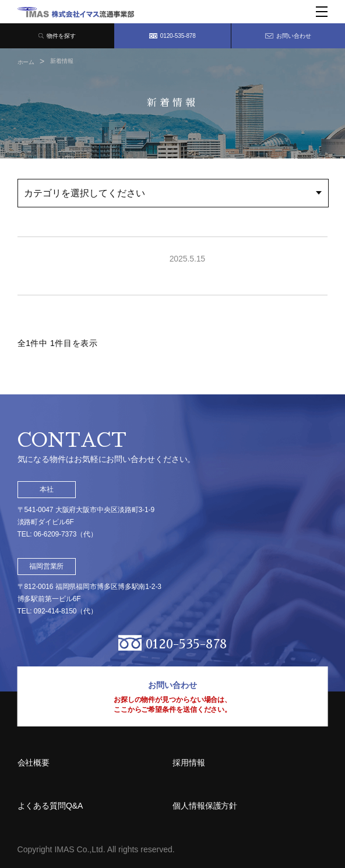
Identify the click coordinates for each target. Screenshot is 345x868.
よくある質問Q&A (50, 806)
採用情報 (189, 763)
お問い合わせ (288, 36)
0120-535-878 (172, 36)
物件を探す (57, 36)
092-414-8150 (55, 611)
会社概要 (34, 763)
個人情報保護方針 (205, 806)
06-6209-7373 (55, 534)
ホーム (26, 62)
